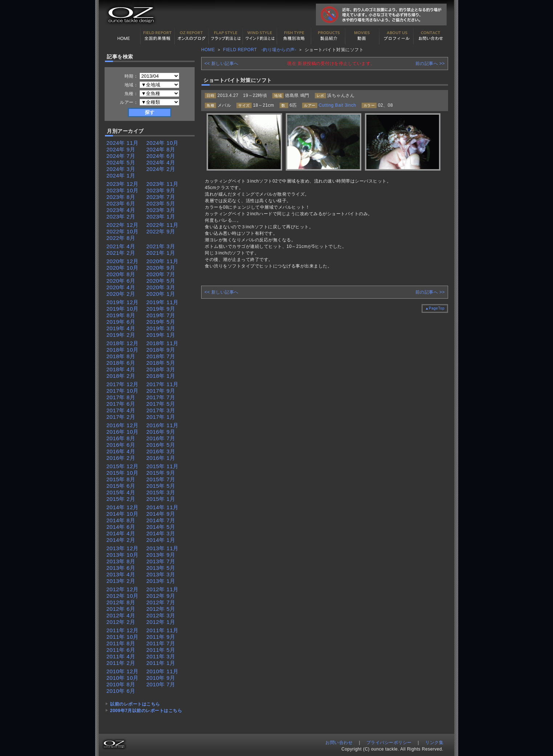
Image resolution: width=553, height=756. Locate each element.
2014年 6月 (121, 527)
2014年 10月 (123, 514)
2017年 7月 (161, 397)
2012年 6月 (121, 609)
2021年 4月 (121, 246)
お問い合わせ (431, 36)
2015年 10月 (123, 473)
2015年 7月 (161, 479)
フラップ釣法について (226, 36)
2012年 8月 (121, 602)
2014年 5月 (161, 527)
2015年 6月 (121, 486)
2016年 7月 (161, 438)
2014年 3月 (161, 533)
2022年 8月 (121, 238)
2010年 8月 (121, 684)
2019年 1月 (161, 335)
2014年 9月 (161, 514)
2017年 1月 (161, 417)
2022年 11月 (162, 225)
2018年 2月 (121, 376)
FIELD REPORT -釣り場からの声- (260, 50)
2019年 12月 (123, 302)
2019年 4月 (121, 328)
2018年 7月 (161, 356)
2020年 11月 (162, 261)
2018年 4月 (121, 369)
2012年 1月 (161, 622)
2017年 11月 (162, 384)
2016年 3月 (161, 451)
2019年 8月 (121, 315)
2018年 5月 (161, 363)
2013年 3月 (161, 574)
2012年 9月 (161, 596)
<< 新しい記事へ (221, 64)
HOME (123, 36)
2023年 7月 (161, 197)
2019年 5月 (161, 322)
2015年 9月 (161, 473)
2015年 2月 (121, 499)
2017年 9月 (161, 391)
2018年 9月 (161, 350)
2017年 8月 (121, 397)
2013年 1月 (161, 581)
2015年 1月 (161, 499)
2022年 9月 (161, 231)
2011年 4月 (121, 656)
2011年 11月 (162, 630)
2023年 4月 (121, 210)
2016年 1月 (161, 458)
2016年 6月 (121, 445)
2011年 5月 (161, 650)
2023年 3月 (161, 210)
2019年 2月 (121, 335)
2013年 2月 (121, 581)
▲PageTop (435, 308)
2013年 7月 (161, 561)
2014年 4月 (121, 533)
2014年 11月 (162, 507)
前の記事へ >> (430, 64)
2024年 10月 (162, 143)
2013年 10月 (123, 555)
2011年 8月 (121, 643)
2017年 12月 (123, 384)
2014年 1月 (161, 540)
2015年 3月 (161, 492)
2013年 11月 (162, 548)
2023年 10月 (123, 190)
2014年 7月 (161, 520)
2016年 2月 (121, 458)
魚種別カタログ (294, 36)
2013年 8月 (121, 561)
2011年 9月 (161, 637)
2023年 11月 (162, 184)
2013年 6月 (121, 568)
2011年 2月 (121, 663)
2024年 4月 (161, 162)
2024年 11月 (123, 143)
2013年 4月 (121, 574)
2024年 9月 (121, 149)
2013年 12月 (123, 548)
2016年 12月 (123, 425)
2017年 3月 (161, 410)
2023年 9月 (161, 190)
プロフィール (397, 36)
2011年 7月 (161, 643)
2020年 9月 (161, 268)
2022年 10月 (123, 231)
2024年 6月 (161, 156)
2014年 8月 (121, 520)
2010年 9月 (161, 678)
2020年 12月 (123, 261)
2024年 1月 (121, 175)
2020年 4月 (121, 287)
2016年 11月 (162, 425)
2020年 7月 (161, 274)
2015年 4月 (121, 492)
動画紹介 (362, 36)
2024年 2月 (161, 169)
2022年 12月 (123, 225)
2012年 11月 (162, 589)
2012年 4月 (121, 615)
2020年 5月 (161, 281)
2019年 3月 (161, 328)
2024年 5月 (121, 162)
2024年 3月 (121, 169)
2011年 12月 (123, 630)
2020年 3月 (161, 287)
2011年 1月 (161, 663)
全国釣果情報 (158, 36)
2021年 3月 (161, 246)
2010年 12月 (123, 671)
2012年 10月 (123, 596)
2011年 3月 (161, 656)
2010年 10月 (123, 678)
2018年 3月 (161, 369)
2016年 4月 (121, 451)
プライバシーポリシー (389, 743)
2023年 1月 (161, 216)
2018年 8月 (121, 356)
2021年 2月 (121, 253)
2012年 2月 (121, 622)
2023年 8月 (121, 197)
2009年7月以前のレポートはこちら (146, 711)
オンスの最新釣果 (192, 36)
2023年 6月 (121, 203)
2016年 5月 (161, 445)
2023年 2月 (121, 216)
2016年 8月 (121, 438)
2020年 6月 (121, 281)
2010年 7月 (161, 684)
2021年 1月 (161, 253)
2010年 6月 (121, 691)
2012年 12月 (123, 589)
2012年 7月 (161, 602)
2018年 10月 (123, 350)
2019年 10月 (123, 309)
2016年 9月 (161, 432)
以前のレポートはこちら (135, 704)
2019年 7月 (161, 315)
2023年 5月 (161, 203)
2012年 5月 (161, 609)
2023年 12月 (123, 184)
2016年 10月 (123, 432)
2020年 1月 (161, 294)
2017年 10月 (123, 391)
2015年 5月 (161, 486)
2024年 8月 (161, 149)
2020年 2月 (121, 294)
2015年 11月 (162, 466)
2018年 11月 (162, 343)
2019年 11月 (162, 302)
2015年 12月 (123, 466)
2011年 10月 (123, 637)
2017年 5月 (161, 404)
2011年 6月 (121, 650)
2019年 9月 (161, 309)
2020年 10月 (123, 268)
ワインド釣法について (260, 36)
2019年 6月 (121, 322)
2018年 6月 (121, 363)
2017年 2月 (121, 417)
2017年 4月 (121, 410)
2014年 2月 (121, 540)
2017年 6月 (121, 404)
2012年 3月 (161, 615)
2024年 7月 (121, 156)
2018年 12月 (123, 343)
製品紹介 (328, 36)
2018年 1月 (161, 376)
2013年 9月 (161, 555)
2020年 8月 (121, 274)
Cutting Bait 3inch (338, 105)
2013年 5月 (161, 568)
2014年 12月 (123, 507)
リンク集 (434, 743)
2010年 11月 (162, 671)
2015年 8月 (121, 479)
